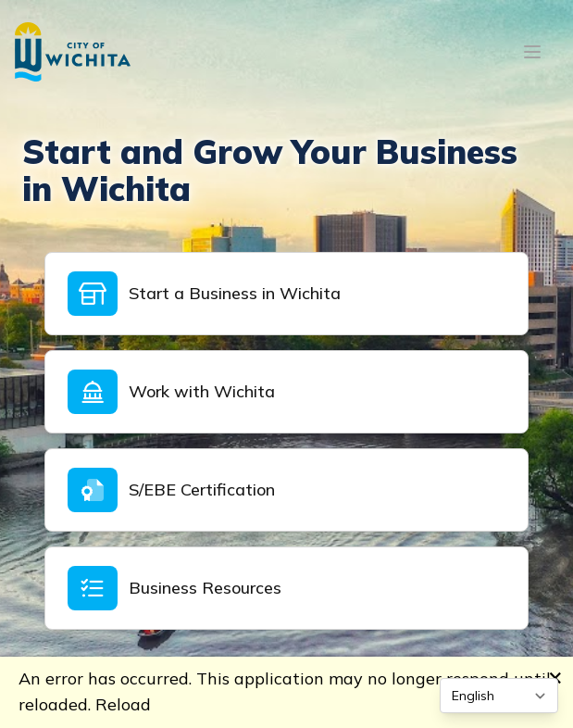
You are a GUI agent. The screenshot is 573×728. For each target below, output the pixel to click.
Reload (123, 704)
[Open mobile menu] (532, 52)
